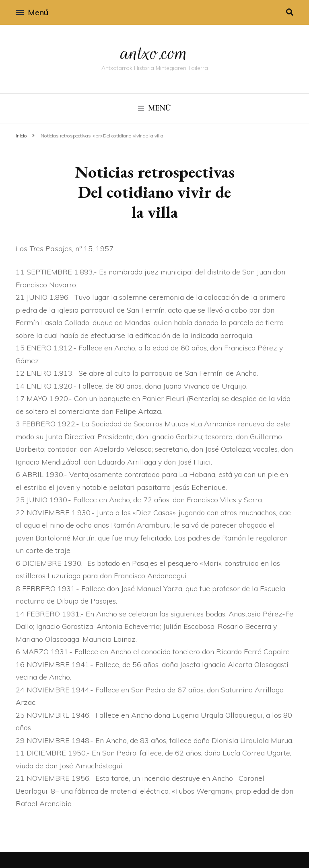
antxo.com (154, 53)
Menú (32, 12)
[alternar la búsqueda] (290, 12)
